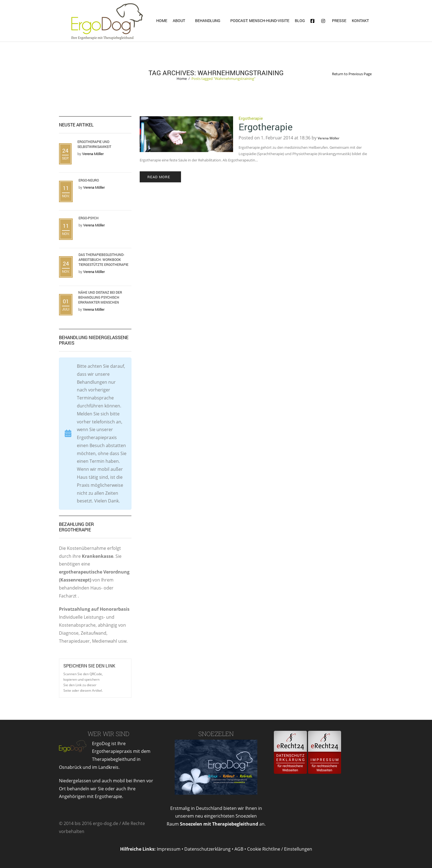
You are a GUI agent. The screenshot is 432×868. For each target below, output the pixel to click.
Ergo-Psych (89, 218)
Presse (339, 21)
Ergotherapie (251, 118)
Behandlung (208, 21)
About (179, 21)
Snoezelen (216, 734)
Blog (300, 21)
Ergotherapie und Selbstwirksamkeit (94, 144)
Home (162, 21)
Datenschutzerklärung (207, 849)
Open (115, 676)
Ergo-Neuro (89, 180)
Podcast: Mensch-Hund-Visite (260, 21)
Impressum (169, 849)
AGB (239, 849)
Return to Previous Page (352, 74)
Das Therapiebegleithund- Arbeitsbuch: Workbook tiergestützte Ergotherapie (103, 259)
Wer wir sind (109, 734)
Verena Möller (329, 138)
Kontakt (360, 21)
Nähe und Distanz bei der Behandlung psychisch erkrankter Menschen (100, 297)
